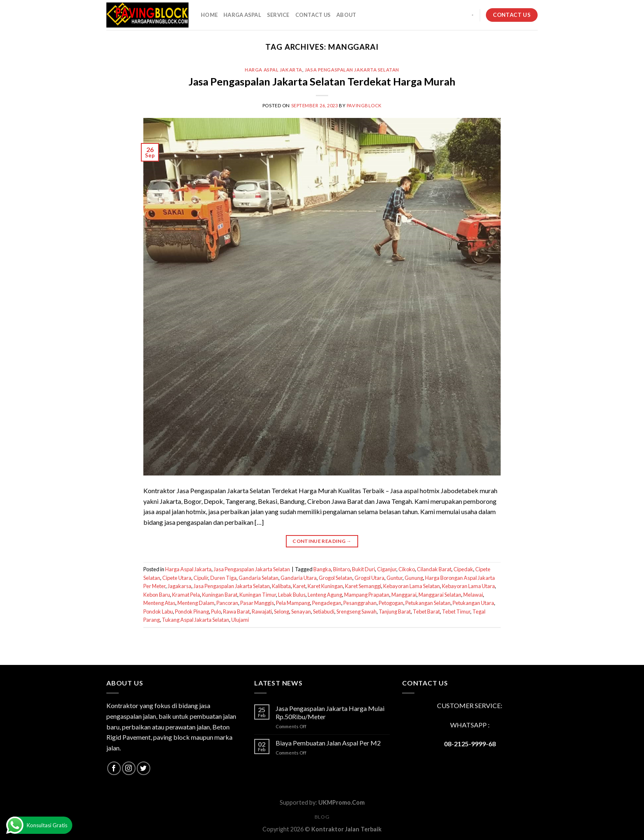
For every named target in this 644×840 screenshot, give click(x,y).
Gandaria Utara (299, 578)
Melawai (473, 595)
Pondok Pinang (192, 612)
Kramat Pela (186, 595)
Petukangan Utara (473, 603)
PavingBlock (364, 105)
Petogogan (391, 603)
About (346, 15)
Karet (299, 586)
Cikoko (407, 569)
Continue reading (322, 541)
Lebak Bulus (292, 595)
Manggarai (404, 595)
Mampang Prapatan (367, 595)
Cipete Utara (177, 578)
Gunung (414, 578)
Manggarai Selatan (440, 595)
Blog (322, 817)
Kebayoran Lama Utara (468, 586)
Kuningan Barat (220, 595)
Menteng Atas (159, 603)
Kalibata (281, 586)
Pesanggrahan (360, 603)
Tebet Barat (426, 612)
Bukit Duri (363, 569)
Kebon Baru (157, 595)
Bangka (322, 569)
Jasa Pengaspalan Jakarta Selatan (352, 70)
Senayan (301, 612)
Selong (282, 612)
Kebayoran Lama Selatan (412, 586)
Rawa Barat (236, 612)
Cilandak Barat (434, 569)
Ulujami (240, 620)
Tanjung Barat (395, 612)
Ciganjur (387, 569)
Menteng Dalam (196, 603)
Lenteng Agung (325, 595)
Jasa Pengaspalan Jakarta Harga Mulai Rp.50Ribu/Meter (330, 712)
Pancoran (227, 603)
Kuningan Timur (258, 595)
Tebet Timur (456, 612)
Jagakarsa (179, 586)
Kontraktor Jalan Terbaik (346, 829)
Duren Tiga (223, 578)
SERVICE (278, 15)
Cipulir (201, 578)
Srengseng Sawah (356, 612)
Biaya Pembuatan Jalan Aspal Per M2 (328, 743)
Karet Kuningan (325, 586)
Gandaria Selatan (259, 578)
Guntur (394, 578)
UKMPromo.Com (342, 802)
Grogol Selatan (336, 578)
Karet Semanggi (363, 586)
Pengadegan (327, 603)
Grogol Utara (369, 578)
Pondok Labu (158, 612)
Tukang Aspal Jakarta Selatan (195, 620)
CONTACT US (313, 15)
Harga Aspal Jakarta (274, 70)
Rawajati (262, 612)
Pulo (216, 612)
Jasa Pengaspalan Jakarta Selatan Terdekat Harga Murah (322, 81)
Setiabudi (324, 612)
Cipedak (463, 569)
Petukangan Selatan (428, 603)
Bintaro (342, 569)
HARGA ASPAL (242, 15)
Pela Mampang (293, 603)
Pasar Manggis (257, 603)
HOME (209, 15)
